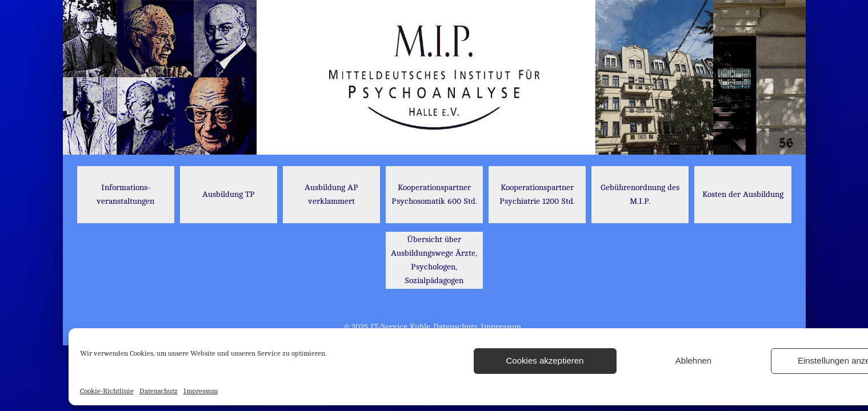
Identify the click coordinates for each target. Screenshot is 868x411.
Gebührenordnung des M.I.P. (640, 194)
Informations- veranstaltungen (125, 194)
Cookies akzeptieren (545, 360)
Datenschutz (159, 391)
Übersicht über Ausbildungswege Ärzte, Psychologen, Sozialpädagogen (434, 260)
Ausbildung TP (229, 194)
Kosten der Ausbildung (743, 194)
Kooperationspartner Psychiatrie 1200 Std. (537, 194)
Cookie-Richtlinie (107, 391)
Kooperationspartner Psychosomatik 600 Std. (434, 194)
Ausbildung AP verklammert (331, 194)
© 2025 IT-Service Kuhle (387, 327)
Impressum (201, 391)
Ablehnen (693, 360)
